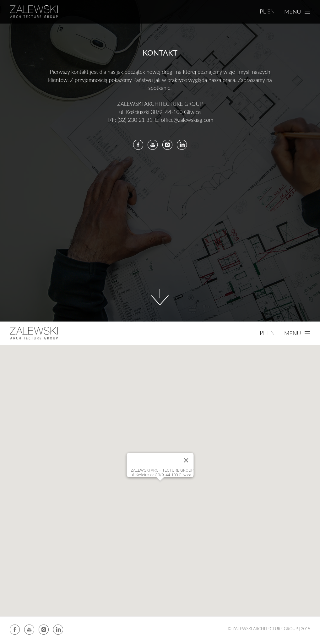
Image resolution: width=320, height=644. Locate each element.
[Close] (186, 460)
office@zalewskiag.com (187, 120)
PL (263, 11)
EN (271, 11)
